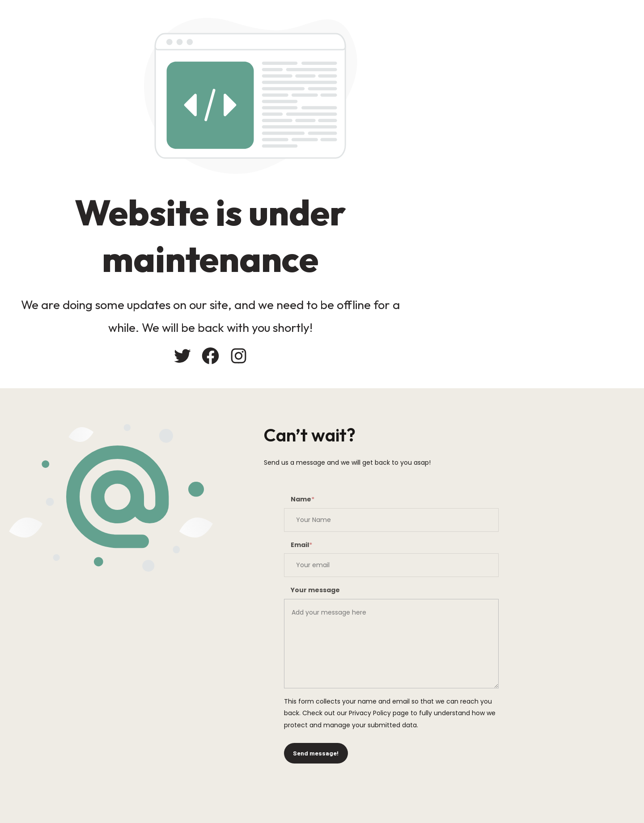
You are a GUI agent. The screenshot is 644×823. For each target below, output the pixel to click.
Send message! (316, 753)
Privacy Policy (370, 713)
